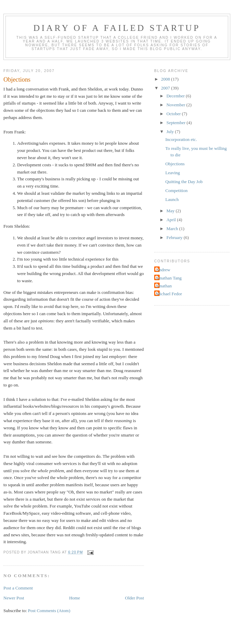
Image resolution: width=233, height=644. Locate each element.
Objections (175, 164)
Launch (172, 199)
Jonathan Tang (169, 278)
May (171, 211)
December (176, 96)
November (176, 105)
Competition (176, 190)
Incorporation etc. (181, 139)
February (175, 237)
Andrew (163, 270)
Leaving (173, 173)
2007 (166, 88)
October (174, 114)
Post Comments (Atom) (49, 611)
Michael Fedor (169, 294)
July (171, 132)
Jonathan (164, 286)
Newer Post (14, 598)
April (172, 220)
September (177, 123)
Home (75, 598)
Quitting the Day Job (184, 182)
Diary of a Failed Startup (117, 28)
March (173, 229)
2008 (166, 79)
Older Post (134, 598)
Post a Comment (18, 588)
